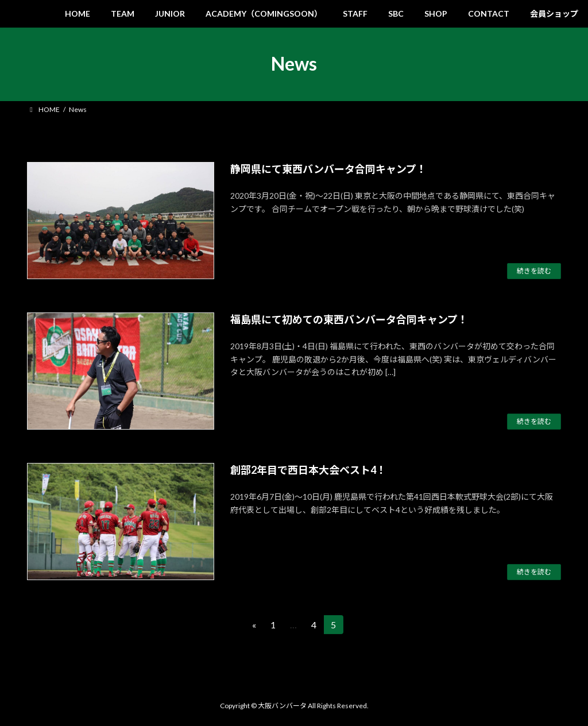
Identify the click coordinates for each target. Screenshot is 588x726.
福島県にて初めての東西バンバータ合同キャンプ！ (349, 319)
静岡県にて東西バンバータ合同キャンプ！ (328, 169)
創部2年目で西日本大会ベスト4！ (308, 470)
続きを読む (534, 271)
